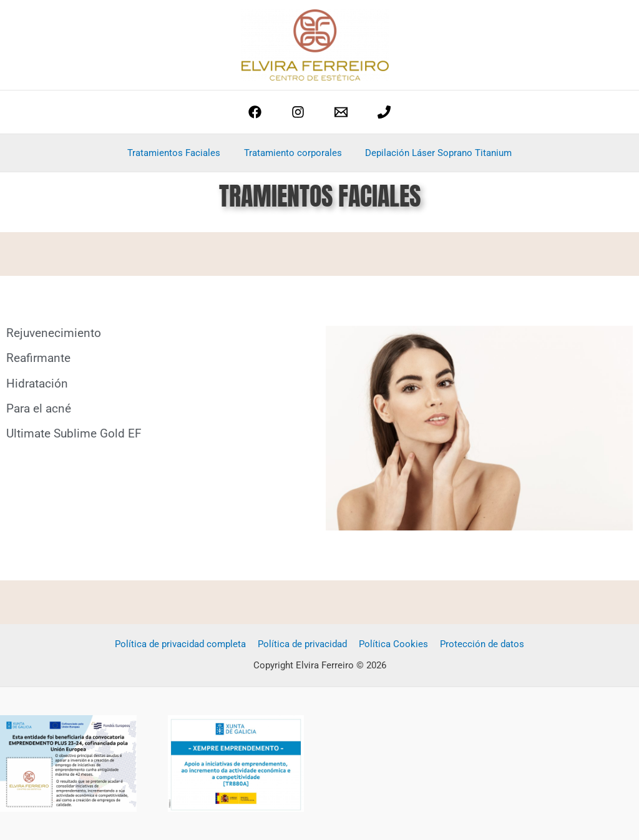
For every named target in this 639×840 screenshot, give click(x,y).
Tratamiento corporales (293, 153)
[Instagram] (298, 112)
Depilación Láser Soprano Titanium (434, 153)
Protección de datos (478, 644)
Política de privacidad (304, 644)
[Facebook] (255, 112)
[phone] (384, 112)
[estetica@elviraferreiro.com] (341, 112)
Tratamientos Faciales (179, 153)
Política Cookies (392, 644)
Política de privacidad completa (184, 644)
